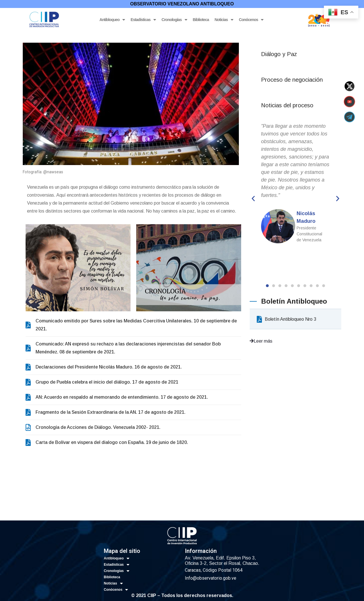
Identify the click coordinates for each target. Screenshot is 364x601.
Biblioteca (201, 20)
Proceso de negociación (292, 80)
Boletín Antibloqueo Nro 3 (287, 319)
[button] (267, 286)
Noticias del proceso (287, 105)
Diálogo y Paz (279, 54)
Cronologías (174, 20)
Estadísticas (143, 20)
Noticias (224, 20)
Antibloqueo (112, 20)
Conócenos (251, 20)
